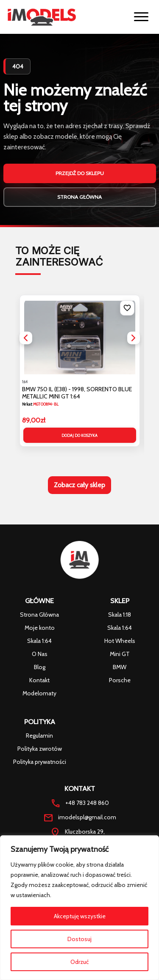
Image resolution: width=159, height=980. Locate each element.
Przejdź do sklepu (80, 173)
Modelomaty (39, 693)
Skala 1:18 (120, 615)
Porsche (120, 680)
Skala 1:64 (39, 641)
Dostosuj (79, 939)
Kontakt (39, 680)
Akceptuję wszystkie (80, 916)
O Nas (40, 654)
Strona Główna (39, 615)
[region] (79, 908)
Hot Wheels (120, 641)
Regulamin (39, 736)
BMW (120, 667)
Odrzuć (79, 962)
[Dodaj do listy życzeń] (127, 308)
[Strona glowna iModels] (42, 17)
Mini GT (120, 654)
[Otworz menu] (141, 17)
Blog (40, 667)
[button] (26, 338)
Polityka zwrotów (40, 749)
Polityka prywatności (40, 762)
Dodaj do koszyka (79, 435)
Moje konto (40, 628)
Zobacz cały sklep (79, 485)
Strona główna (79, 197)
